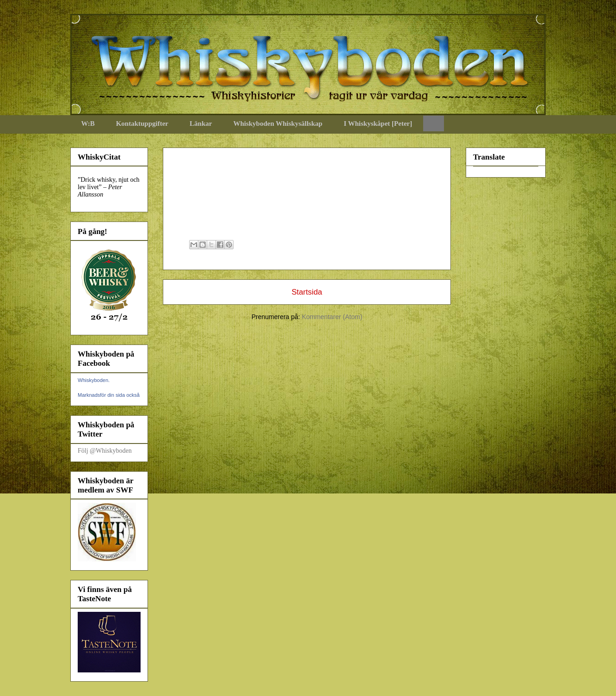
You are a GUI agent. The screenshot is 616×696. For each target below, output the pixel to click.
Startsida (307, 292)
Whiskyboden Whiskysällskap (278, 123)
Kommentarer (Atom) (332, 317)
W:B (88, 123)
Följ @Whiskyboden (105, 451)
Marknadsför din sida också (109, 395)
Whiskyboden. (94, 380)
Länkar (201, 123)
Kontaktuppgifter (142, 123)
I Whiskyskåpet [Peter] (378, 123)
